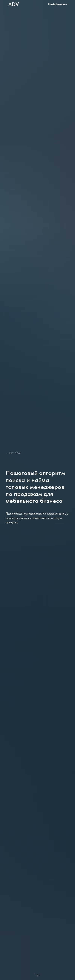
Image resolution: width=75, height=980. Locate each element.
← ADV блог (14, 453)
